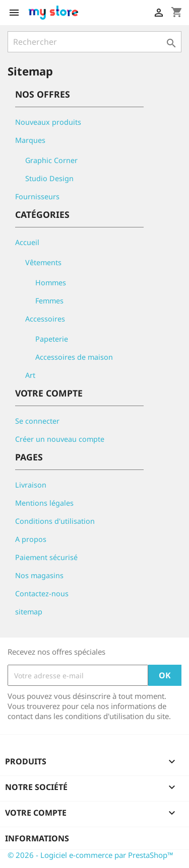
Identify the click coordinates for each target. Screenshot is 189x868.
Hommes (51, 283)
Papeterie (52, 339)
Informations (37, 838)
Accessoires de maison (74, 357)
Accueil (27, 242)
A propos (31, 539)
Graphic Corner (51, 160)
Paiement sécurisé (46, 557)
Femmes (49, 301)
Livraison (31, 485)
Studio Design (49, 178)
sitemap (29, 612)
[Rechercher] (94, 42)
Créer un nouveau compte (60, 439)
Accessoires (45, 319)
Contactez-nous (42, 594)
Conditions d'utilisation (55, 521)
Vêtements (43, 262)
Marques (30, 140)
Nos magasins (39, 575)
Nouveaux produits (48, 122)
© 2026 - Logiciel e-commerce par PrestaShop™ (90, 855)
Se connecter (37, 421)
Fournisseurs (37, 196)
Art (30, 375)
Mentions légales (44, 503)
